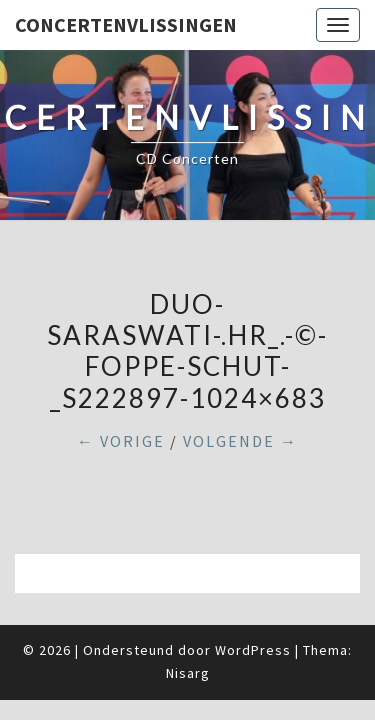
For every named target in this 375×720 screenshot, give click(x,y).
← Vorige (121, 441)
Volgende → (240, 441)
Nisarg (188, 673)
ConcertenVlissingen (126, 24)
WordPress (253, 650)
